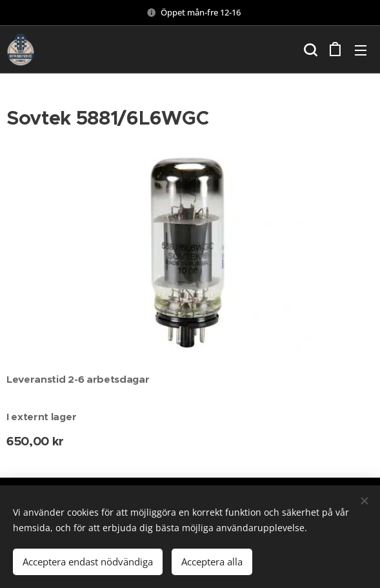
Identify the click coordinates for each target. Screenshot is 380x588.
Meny (361, 50)
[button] (309, 50)
